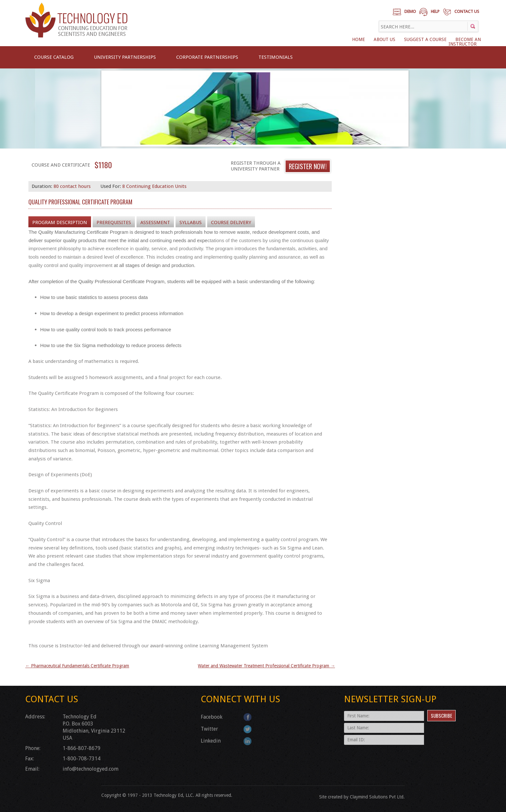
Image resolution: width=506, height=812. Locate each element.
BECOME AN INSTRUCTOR (465, 42)
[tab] (60, 222)
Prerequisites (114, 222)
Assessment (155, 222)
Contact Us (467, 11)
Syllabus (191, 222)
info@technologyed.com (91, 769)
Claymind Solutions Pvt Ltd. (377, 797)
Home (359, 39)
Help (435, 11)
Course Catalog (54, 57)
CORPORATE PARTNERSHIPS (207, 57)
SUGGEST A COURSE (425, 39)
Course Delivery (231, 222)
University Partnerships (125, 57)
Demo (410, 11)
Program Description (60, 222)
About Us (385, 39)
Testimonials (276, 57)
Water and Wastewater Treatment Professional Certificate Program (266, 666)
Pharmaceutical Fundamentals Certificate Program (77, 666)
